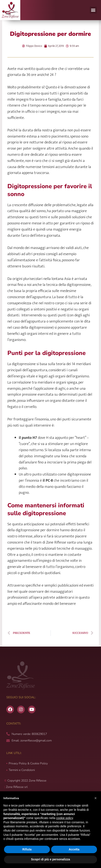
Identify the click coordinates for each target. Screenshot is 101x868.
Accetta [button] (74, 849)
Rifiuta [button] (27, 849)
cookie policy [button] (65, 818)
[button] (93, 10)
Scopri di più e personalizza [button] (50, 859)
